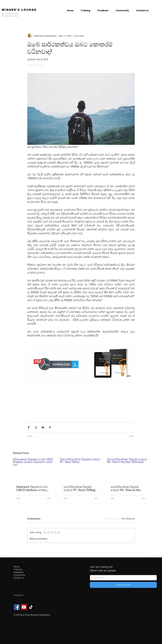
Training (18, 570)
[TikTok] (31, 607)
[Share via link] (50, 427)
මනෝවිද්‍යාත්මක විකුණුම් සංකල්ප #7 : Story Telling (79, 488)
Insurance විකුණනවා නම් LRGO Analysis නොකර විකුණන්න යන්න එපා (32, 488)
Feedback (19, 572)
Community (19, 575)
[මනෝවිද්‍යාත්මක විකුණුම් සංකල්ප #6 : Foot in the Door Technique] (128, 470)
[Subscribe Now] (123, 585)
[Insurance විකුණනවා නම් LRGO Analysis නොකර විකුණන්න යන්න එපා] (34, 470)
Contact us (19, 578)
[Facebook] (17, 607)
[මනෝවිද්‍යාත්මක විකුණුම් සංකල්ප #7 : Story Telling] (81, 470)
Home (17, 567)
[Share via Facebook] (29, 427)
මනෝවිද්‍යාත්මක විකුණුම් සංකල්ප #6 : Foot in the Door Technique (125, 488)
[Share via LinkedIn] (43, 427)
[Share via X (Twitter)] (36, 427)
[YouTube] (24, 607)
